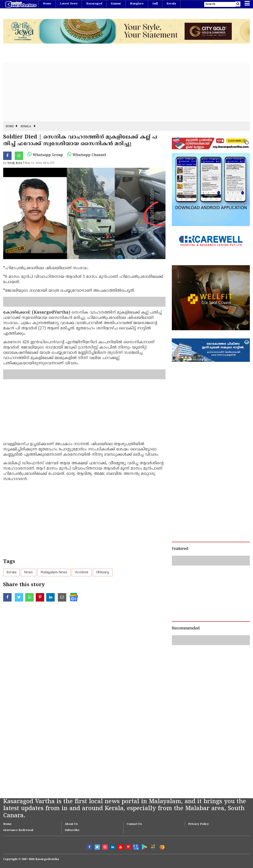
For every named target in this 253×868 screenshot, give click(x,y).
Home (47, 4)
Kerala (171, 4)
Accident (82, 572)
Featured (180, 549)
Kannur (116, 4)
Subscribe (72, 830)
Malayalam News (54, 572)
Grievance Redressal (18, 830)
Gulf (155, 4)
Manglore (137, 4)
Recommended (186, 628)
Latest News (69, 4)
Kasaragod (94, 4)
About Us (71, 824)
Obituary (103, 572)
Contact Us (134, 824)
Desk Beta (15, 163)
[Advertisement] (126, 92)
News (28, 572)
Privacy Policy (199, 824)
